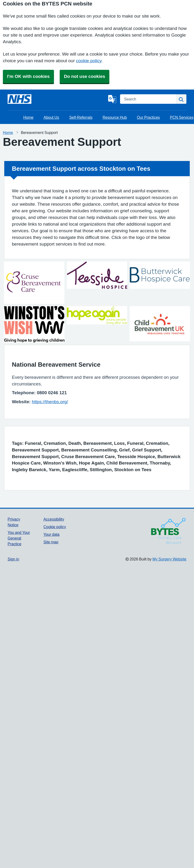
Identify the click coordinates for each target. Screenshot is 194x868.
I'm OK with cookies (28, 76)
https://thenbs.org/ (50, 402)
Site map (51, 542)
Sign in (13, 559)
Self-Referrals (81, 117)
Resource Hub (115, 117)
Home (28, 117)
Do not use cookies (85, 76)
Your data (51, 534)
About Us (51, 117)
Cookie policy (55, 527)
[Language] (112, 99)
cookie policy (89, 61)
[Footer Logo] (151, 531)
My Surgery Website (169, 559)
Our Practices (148, 117)
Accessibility (54, 519)
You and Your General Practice (19, 538)
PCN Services (182, 117)
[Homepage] (19, 99)
